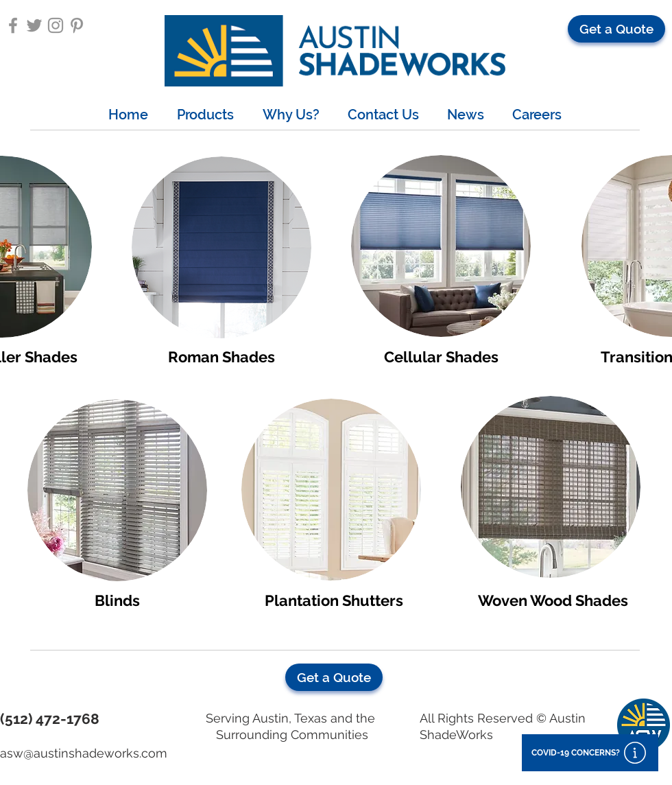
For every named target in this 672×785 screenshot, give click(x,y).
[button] (616, 29)
